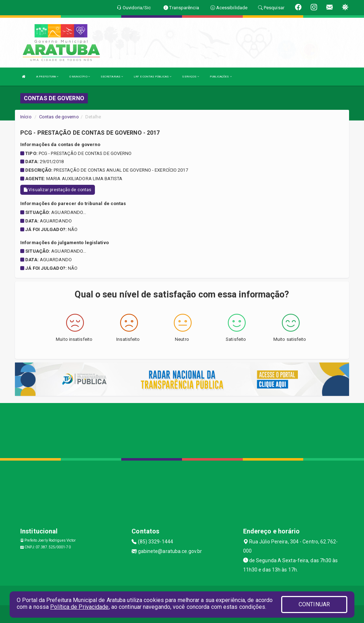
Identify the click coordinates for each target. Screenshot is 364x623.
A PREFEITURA (47, 77)
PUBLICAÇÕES (221, 77)
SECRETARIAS (112, 77)
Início (26, 117)
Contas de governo (59, 117)
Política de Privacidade (79, 607)
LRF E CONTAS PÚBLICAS (152, 77)
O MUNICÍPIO (80, 77)
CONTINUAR (314, 604)
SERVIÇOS (191, 77)
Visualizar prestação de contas (58, 190)
